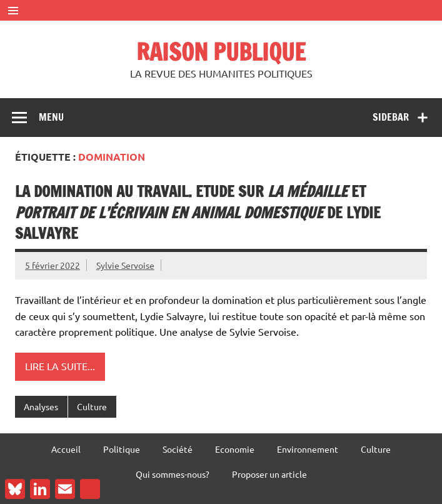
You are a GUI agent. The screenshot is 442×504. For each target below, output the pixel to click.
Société (178, 449)
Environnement (308, 449)
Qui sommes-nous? (173, 474)
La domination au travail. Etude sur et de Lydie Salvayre (198, 212)
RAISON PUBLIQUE (221, 52)
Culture (92, 406)
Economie (235, 449)
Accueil (66, 449)
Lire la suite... (60, 366)
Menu (51, 117)
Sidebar (391, 117)
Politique (122, 449)
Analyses (41, 406)
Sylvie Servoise (125, 265)
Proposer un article (269, 474)
